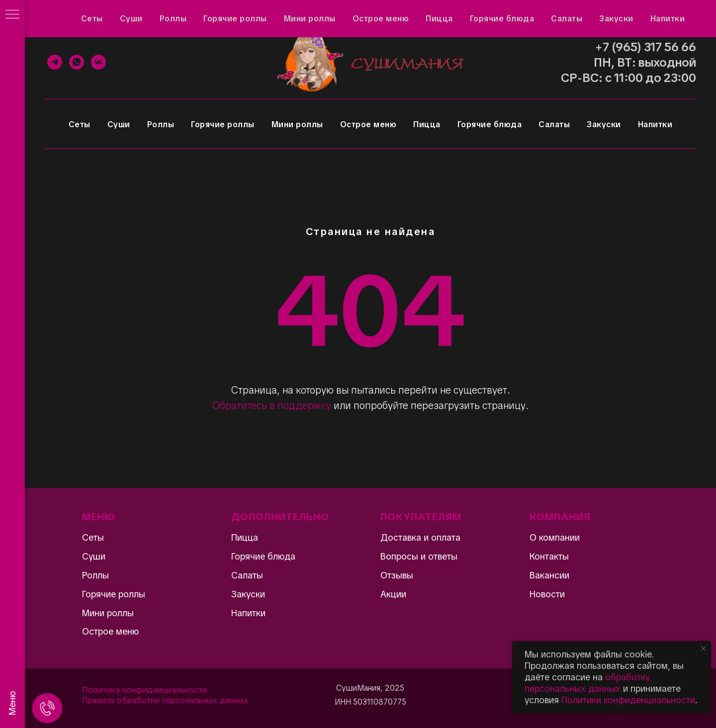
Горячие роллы (223, 124)
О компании (555, 537)
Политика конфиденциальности (145, 690)
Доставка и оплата (239, 13)
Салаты (554, 124)
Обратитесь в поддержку (272, 405)
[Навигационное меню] (12, 15)
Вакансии (549, 575)
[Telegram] (55, 62)
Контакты (305, 13)
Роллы (161, 124)
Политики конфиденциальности (628, 700)
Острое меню (368, 124)
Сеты (80, 124)
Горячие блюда (490, 124)
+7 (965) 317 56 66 (646, 47)
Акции (55, 13)
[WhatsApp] (77, 62)
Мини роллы (297, 124)
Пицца (427, 124)
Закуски (604, 124)
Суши (119, 124)
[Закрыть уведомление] (704, 648)
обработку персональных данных (587, 683)
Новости (547, 594)
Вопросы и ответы (157, 13)
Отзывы (96, 13)
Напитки (655, 124)
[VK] (98, 62)
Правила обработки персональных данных (165, 700)
